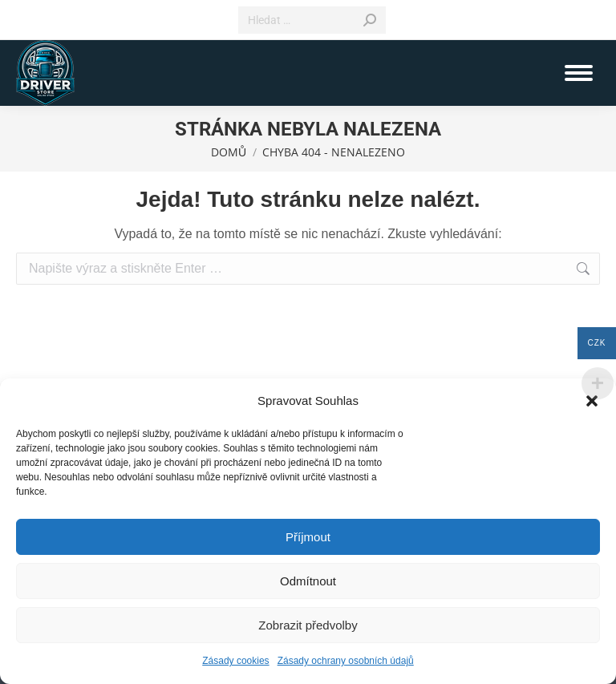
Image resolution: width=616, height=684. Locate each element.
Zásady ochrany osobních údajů (346, 661)
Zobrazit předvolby (308, 625)
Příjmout (308, 537)
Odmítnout (308, 581)
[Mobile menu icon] (579, 73)
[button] (592, 401)
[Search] (312, 20)
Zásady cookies (235, 661)
